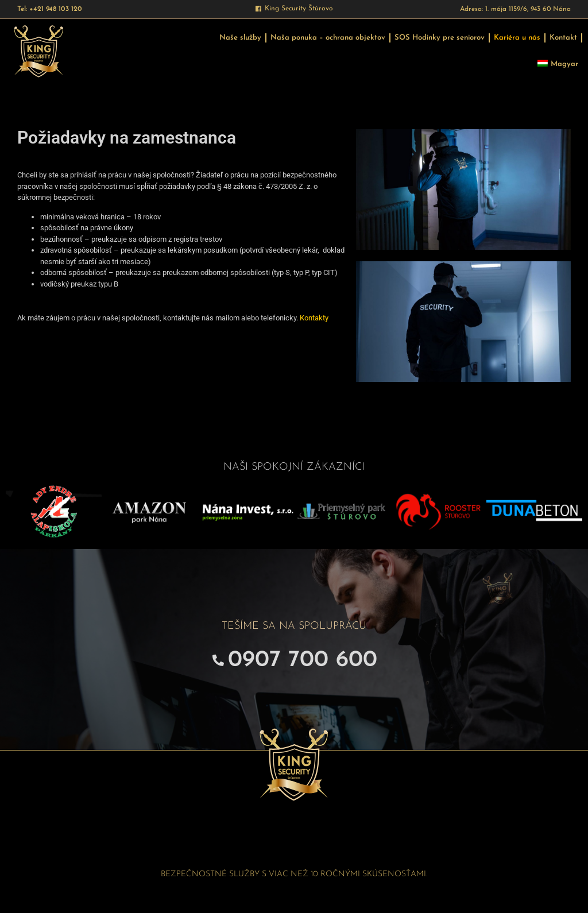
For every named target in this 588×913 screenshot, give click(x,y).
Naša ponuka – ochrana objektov (328, 38)
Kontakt (563, 38)
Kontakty (314, 318)
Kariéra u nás (517, 38)
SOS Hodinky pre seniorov (440, 38)
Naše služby (240, 38)
